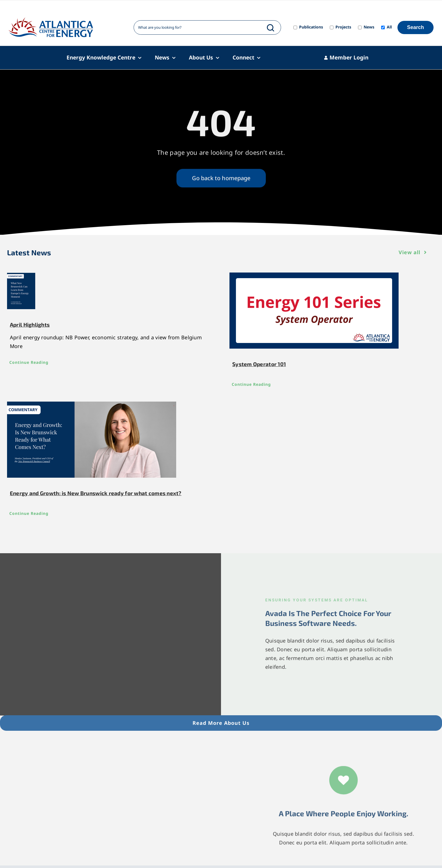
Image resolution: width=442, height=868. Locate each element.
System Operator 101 (259, 364)
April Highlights (30, 325)
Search (416, 27)
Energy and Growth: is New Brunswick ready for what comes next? (96, 493)
